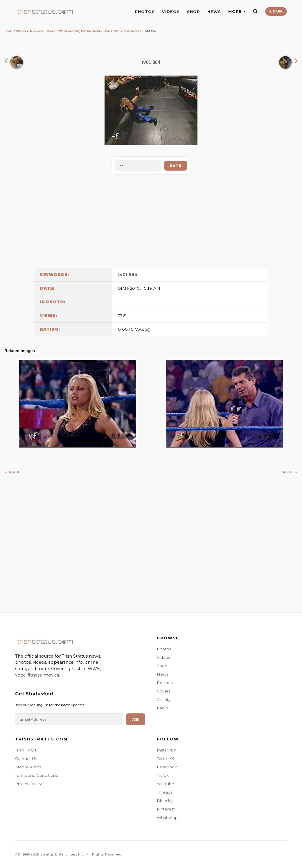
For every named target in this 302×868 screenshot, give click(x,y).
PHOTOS (145, 12)
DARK (276, 11)
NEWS (214, 12)
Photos (21, 31)
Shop (162, 666)
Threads (165, 792)
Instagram (167, 750)
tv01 (123, 275)
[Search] (255, 11)
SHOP (194, 12)
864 (133, 275)
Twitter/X (165, 758)
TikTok (163, 775)
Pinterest (166, 809)
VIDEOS (171, 12)
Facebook (167, 767)
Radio (162, 708)
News (163, 674)
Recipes (165, 683)
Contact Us (26, 758)
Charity (164, 699)
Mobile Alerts (28, 767)
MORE (237, 11)
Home (9, 31)
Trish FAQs (26, 750)
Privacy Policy (28, 784)
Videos (163, 657)
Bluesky (165, 801)
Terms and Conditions (36, 775)
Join (136, 720)
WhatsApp (167, 817)
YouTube (166, 784)
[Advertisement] (151, 220)
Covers (164, 691)
